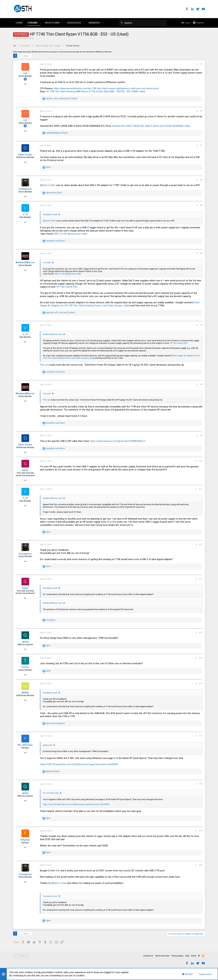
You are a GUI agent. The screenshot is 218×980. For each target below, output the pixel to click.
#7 (201, 325)
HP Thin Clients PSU (67, 287)
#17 (201, 736)
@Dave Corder (48, 185)
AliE (58, 871)
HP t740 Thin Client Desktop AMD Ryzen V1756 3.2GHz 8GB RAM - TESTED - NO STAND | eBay (96, 91)
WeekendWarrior (25, 262)
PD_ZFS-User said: (51, 793)
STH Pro (24, 956)
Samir (25, 470)
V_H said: (47, 263)
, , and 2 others (62, 99)
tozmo (25, 667)
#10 (201, 461)
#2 (201, 111)
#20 (201, 865)
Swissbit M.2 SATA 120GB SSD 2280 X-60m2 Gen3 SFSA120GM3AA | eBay (151, 126)
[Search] (143, 23)
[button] (40, 23)
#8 (201, 384)
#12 (201, 544)
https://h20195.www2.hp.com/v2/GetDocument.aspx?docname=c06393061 (79, 764)
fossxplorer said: (50, 215)
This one (45, 365)
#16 (201, 683)
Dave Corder (25, 155)
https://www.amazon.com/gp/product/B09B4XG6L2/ (118, 441)
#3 (201, 145)
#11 (201, 489)
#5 (201, 205)
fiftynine (25, 840)
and (57, 133)
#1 (201, 64)
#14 (201, 633)
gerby (25, 642)
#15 (201, 658)
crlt (17, 38)
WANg (25, 693)
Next (26, 56)
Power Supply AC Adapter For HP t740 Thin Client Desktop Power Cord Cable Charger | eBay (120, 304)
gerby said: (48, 745)
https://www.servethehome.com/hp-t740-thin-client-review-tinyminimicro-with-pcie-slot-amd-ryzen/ (106, 88)
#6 (201, 253)
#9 (201, 435)
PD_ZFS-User (25, 745)
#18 (201, 784)
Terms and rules (162, 956)
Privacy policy (177, 956)
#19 (201, 831)
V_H (25, 214)
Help (187, 956)
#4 (201, 180)
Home (194, 956)
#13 (201, 579)
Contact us (148, 956)
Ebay (109, 522)
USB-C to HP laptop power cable (70, 234)
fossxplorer (25, 189)
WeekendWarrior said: (53, 334)
